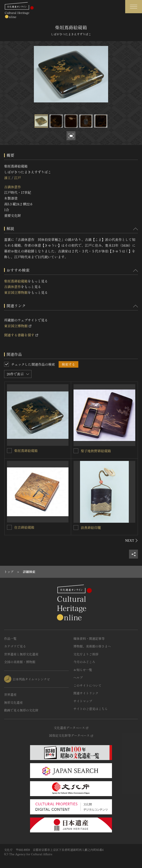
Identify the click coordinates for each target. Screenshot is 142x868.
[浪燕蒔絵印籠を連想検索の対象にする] (76, 528)
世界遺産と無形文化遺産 (21, 654)
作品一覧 (10, 638)
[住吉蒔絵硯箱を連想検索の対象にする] (9, 527)
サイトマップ (83, 701)
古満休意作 (12, 187)
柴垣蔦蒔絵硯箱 (16, 281)
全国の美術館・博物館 (20, 662)
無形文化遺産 (13, 702)
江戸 (17, 178)
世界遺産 (10, 695)
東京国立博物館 (16, 292)
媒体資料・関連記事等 (89, 638)
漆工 (7, 178)
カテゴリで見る (15, 646)
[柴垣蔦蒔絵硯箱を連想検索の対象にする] (9, 451)
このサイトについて (88, 685)
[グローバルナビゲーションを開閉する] (134, 7)
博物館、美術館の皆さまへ (92, 646)
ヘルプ (78, 677)
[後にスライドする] (132, 541)
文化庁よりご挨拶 (86, 654)
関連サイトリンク (86, 693)
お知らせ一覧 (83, 670)
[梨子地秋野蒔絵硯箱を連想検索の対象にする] (76, 451)
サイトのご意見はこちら (91, 709)
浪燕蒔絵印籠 (91, 528)
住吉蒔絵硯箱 (24, 527)
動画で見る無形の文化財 (21, 710)
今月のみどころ (84, 662)
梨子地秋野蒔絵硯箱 (96, 451)
